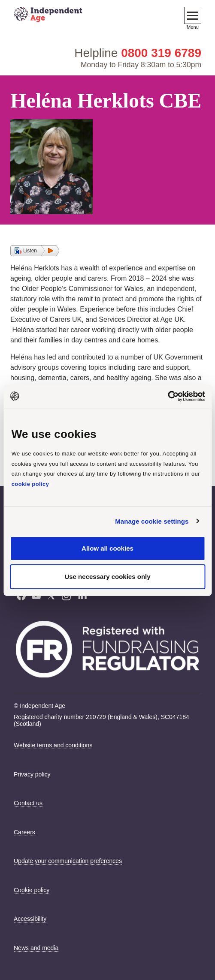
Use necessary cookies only (107, 577)
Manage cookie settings (152, 521)
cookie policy (30, 484)
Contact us (28, 803)
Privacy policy (32, 774)
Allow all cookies (107, 548)
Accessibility (30, 919)
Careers (24, 832)
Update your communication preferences (68, 861)
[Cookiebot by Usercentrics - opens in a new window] (168, 396)
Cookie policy (32, 890)
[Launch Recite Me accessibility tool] (196, 939)
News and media (36, 948)
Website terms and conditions (53, 745)
